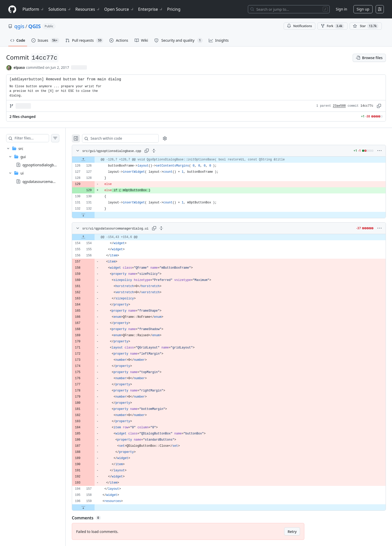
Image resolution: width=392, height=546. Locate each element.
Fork (332, 26)
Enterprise (151, 9)
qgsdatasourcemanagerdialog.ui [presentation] (50, 181)
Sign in (341, 9)
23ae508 (339, 106)
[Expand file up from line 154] (94, 237)
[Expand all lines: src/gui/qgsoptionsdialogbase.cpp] (164, 151)
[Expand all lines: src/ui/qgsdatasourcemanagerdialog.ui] (171, 228)
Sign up (363, 9)
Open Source (119, 9)
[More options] (379, 151)
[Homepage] (12, 9)
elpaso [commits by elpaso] (19, 67)
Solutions (60, 9)
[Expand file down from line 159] (94, 507)
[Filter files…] (37, 138)
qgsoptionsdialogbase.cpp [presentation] (45, 165)
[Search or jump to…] (289, 9)
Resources (88, 9)
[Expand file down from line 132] (94, 215)
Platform (33, 9)
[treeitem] (38, 165)
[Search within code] (128, 138)
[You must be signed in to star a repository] (366, 26)
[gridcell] (234, 160)
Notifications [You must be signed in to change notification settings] (299, 26)
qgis (19, 26)
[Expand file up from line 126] (94, 160)
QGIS (35, 26)
